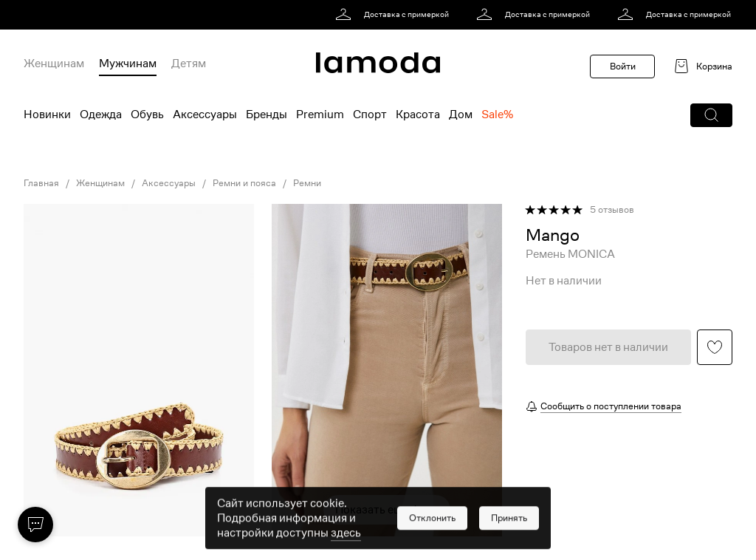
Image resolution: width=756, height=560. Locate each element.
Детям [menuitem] (189, 64)
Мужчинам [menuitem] (128, 64)
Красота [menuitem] (418, 115)
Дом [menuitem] (461, 115)
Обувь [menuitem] (147, 115)
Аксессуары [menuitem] (205, 115)
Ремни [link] (307, 183)
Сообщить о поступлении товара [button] (611, 406)
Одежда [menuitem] (101, 115)
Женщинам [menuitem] (54, 64)
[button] (711, 115)
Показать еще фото (387, 510)
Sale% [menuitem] (497, 115)
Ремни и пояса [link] (244, 183)
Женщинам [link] (100, 183)
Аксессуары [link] (169, 183)
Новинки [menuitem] (47, 115)
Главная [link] (41, 183)
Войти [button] (623, 66)
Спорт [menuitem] (370, 115)
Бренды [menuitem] (267, 115)
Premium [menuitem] (320, 115)
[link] (395, 15)
